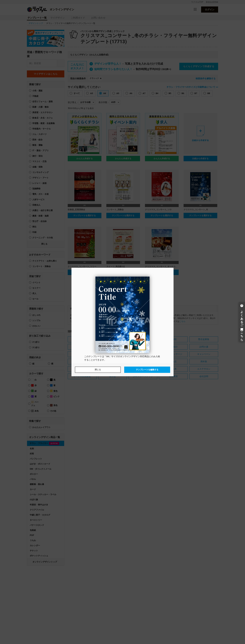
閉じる (98, 370)
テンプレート (95, 356)
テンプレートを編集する (147, 370)
